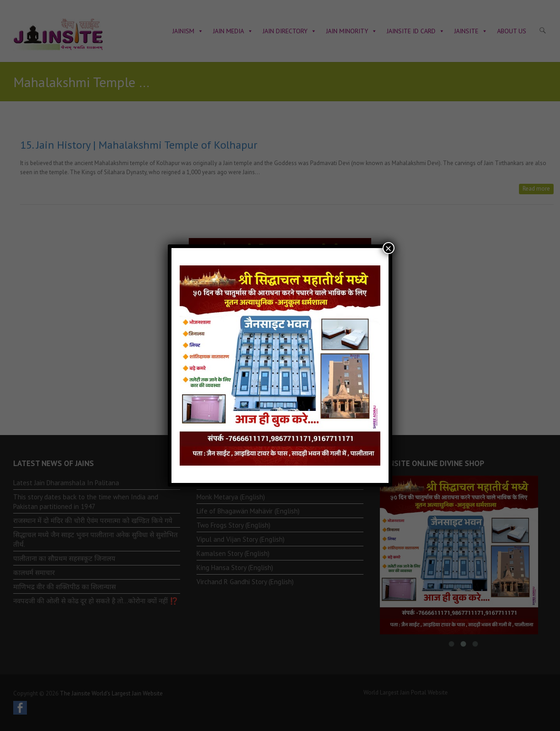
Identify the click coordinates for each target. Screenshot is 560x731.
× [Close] (389, 248)
